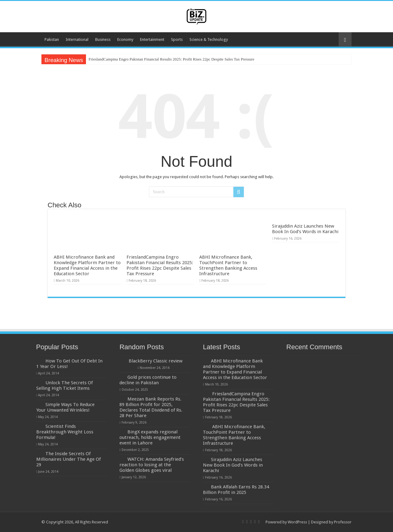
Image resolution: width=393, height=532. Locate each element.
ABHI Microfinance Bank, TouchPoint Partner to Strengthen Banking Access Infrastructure (228, 265)
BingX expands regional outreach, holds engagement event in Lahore (150, 437)
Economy (125, 39)
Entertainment (152, 39)
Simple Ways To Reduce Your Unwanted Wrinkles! (65, 407)
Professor (343, 522)
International (77, 39)
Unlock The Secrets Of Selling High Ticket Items (64, 385)
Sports (177, 39)
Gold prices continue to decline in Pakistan (148, 380)
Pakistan (52, 39)
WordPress (297, 522)
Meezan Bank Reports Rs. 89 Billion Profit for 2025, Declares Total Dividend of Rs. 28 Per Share (151, 407)
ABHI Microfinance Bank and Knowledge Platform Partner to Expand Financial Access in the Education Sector (87, 265)
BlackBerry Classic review (156, 361)
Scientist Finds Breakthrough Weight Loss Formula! (65, 432)
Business (103, 39)
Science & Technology (209, 39)
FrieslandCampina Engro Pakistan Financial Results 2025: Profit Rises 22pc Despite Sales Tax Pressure (171, 59)
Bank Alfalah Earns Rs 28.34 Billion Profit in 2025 (236, 490)
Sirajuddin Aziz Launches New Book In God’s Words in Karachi (305, 229)
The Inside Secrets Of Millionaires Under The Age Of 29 (68, 459)
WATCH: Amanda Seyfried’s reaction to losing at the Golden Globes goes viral (152, 465)
